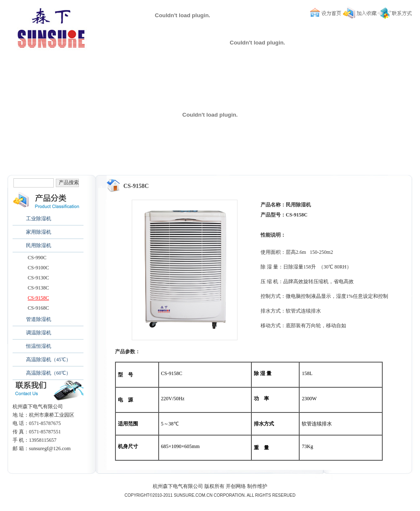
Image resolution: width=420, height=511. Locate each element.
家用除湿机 (39, 232)
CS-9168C (38, 308)
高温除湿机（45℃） (48, 360)
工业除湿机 (39, 219)
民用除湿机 (39, 245)
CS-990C (37, 258)
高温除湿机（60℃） (48, 373)
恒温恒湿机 (39, 346)
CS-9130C (38, 278)
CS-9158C (38, 298)
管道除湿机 (39, 319)
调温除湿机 (39, 333)
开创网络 (236, 486)
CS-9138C (38, 288)
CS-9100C (38, 268)
